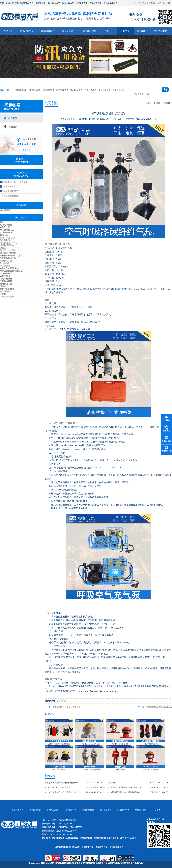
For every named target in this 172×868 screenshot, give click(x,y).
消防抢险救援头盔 (8, 258)
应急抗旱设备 (141, 810)
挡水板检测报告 (8, 186)
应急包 (3, 286)
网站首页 (8, 31)
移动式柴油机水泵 (8, 253)
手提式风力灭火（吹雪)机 (11, 271)
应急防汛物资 (155, 3)
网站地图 (167, 3)
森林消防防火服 (7, 289)
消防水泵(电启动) (8, 238)
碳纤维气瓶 (5, 210)
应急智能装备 (62, 90)
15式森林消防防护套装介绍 (59, 787)
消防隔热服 (5, 240)
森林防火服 (5, 227)
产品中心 (109, 31)
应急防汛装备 (17, 810)
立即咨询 (26, 150)
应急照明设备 (123, 810)
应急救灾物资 (90, 31)
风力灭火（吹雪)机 (8, 250)
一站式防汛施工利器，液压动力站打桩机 (64, 792)
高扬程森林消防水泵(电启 (11, 255)
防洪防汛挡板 (6, 225)
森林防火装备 (69, 31)
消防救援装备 (104, 90)
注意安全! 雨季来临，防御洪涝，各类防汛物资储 (127, 787)
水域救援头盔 (6, 232)
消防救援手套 (6, 261)
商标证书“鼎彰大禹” (10, 196)
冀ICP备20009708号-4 (66, 831)
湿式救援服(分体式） (9, 243)
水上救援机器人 (7, 230)
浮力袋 (3, 294)
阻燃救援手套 (6, 284)
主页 (148, 103)
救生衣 (3, 222)
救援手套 (4, 235)
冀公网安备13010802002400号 (58, 835)
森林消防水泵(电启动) (10, 268)
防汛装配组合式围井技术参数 (159, 707)
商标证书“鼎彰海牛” (10, 191)
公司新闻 (13, 118)
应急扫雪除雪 (119, 90)
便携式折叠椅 (6, 279)
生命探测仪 (5, 263)
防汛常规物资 (20, 90)
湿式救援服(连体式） (9, 245)
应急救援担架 (6, 281)
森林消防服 (5, 276)
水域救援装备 (48, 31)
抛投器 (3, 248)
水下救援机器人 (7, 273)
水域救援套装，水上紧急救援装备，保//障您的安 (127, 792)
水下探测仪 (5, 266)
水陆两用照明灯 (7, 297)
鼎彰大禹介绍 (140, 3)
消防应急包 (5, 291)
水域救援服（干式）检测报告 (14, 182)
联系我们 (142, 31)
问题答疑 (125, 31)
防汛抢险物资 (27, 31)
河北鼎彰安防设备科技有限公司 (67, 707)
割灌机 (113, 783)
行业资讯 (13, 127)
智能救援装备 (70, 810)
